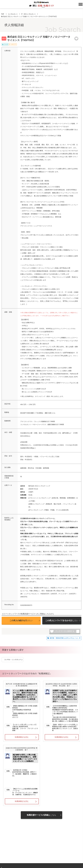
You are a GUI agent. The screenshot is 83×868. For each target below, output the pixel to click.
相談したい (62, 620)
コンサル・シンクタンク (13, 660)
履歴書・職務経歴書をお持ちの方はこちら (64, 638)
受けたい (21, 620)
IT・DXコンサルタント (30, 14)
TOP (3, 14)
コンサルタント (13, 14)
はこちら (41, 815)
